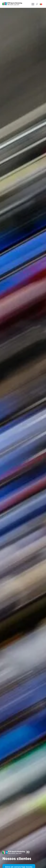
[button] (41, 4)
